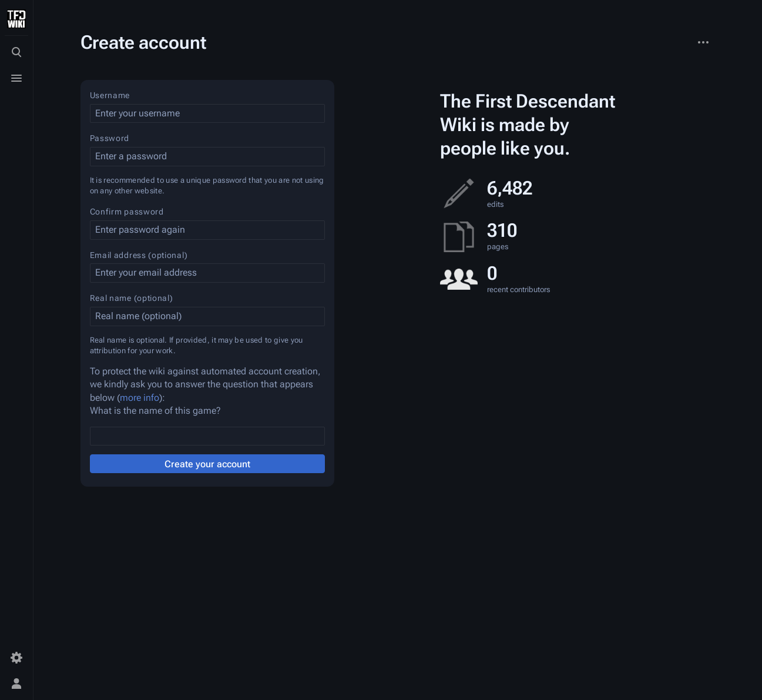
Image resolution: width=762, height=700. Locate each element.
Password (110, 138)
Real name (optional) (132, 298)
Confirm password (127, 212)
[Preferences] (16, 658)
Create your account (207, 464)
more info (140, 398)
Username (110, 95)
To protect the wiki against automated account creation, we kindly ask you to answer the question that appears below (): (205, 384)
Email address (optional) (139, 255)
